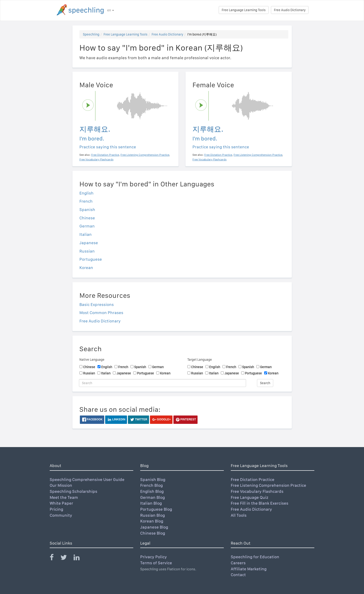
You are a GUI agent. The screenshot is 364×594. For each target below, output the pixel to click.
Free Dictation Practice (253, 479)
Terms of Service (156, 563)
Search (265, 383)
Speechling (91, 34)
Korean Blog (152, 521)
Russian (87, 251)
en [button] (111, 10)
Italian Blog (151, 503)
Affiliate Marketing (249, 569)
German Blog (153, 497)
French (86, 201)
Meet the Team (64, 497)
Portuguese (91, 259)
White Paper (61, 503)
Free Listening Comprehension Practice (268, 485)
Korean (86, 268)
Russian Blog (153, 515)
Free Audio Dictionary (290, 10)
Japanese (89, 243)
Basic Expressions (97, 304)
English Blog (152, 491)
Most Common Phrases (101, 313)
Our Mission (61, 485)
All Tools (239, 515)
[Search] (162, 383)
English (86, 193)
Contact (238, 575)
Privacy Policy (154, 557)
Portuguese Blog (156, 509)
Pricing (56, 509)
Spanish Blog (153, 479)
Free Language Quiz (250, 497)
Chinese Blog (153, 533)
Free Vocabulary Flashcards (257, 491)
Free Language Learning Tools (244, 10)
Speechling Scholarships (73, 491)
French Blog (151, 485)
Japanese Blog (154, 527)
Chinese (87, 218)
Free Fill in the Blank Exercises (260, 503)
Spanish (87, 209)
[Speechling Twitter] (67, 558)
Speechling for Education (255, 557)
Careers (238, 563)
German (87, 226)
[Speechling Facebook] (55, 558)
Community (61, 515)
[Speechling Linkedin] (80, 558)
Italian (86, 234)
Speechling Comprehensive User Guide (87, 479)
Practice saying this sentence (108, 147)
